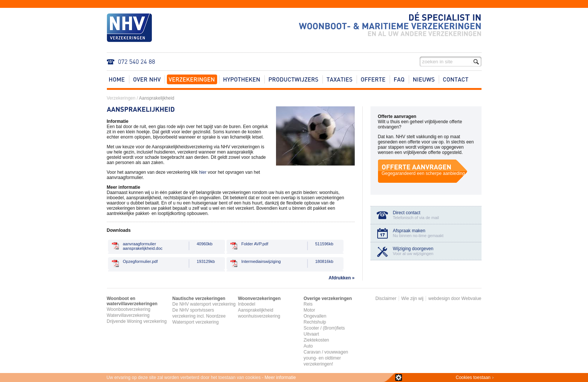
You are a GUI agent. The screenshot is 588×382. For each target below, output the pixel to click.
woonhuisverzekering (259, 316)
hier (203, 172)
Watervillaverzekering (128, 315)
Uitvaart (311, 334)
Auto (308, 346)
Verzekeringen (121, 98)
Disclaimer (386, 298)
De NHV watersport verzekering (204, 304)
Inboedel (247, 304)
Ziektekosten (316, 340)
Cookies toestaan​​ (473, 378)
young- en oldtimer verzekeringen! (322, 361)
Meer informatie (280, 378)
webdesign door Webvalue (455, 298)
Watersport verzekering (196, 322)
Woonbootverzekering (129, 309)
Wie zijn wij (412, 298)
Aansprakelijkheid (157, 98)
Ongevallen (315, 316)
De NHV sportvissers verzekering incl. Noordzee (199, 313)
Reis (308, 304)
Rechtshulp (315, 322)
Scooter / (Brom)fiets (324, 328)
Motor (310, 310)
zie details (399, 378)
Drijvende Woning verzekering (137, 321)
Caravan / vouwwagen (326, 352)
